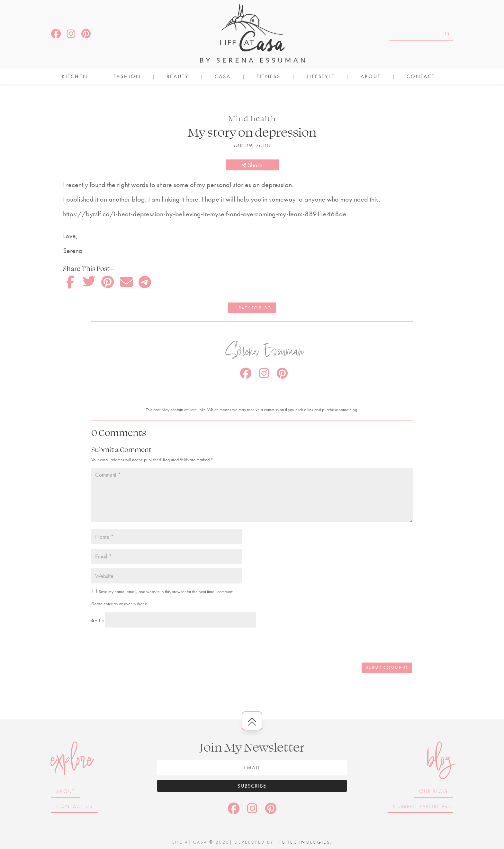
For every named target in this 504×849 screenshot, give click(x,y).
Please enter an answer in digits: (119, 604)
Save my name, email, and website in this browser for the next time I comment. (166, 592)
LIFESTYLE (321, 77)
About (371, 77)
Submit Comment (387, 667)
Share (252, 165)
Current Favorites (420, 806)
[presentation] (135, 646)
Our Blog (433, 791)
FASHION (127, 77)
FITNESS (269, 77)
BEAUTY (178, 77)
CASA (223, 77)
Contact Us (74, 806)
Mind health (252, 118)
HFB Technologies (303, 842)
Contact (421, 77)
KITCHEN (75, 77)
